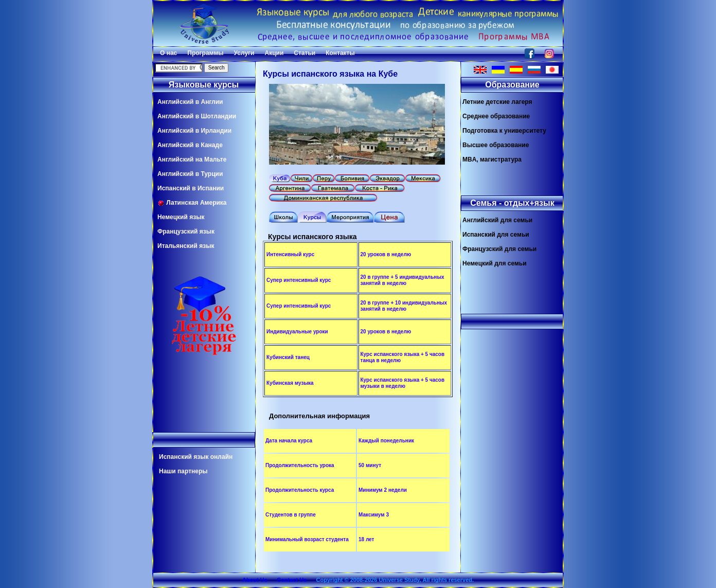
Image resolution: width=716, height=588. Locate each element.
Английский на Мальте (192, 159)
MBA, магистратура (492, 159)
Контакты (340, 53)
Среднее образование (496, 116)
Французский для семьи (499, 249)
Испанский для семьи (496, 235)
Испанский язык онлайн (196, 457)
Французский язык (186, 231)
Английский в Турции (190, 174)
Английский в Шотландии (197, 116)
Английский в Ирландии (194, 131)
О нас (168, 53)
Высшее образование (496, 145)
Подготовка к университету (504, 131)
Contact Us (292, 580)
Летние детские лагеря (497, 102)
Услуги (244, 53)
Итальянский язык (186, 246)
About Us (255, 580)
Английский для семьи (497, 220)
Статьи (305, 53)
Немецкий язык (181, 217)
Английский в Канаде (190, 145)
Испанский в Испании (191, 188)
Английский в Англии (190, 102)
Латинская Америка (192, 203)
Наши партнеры (183, 471)
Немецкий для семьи (495, 263)
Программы (205, 53)
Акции (274, 53)
